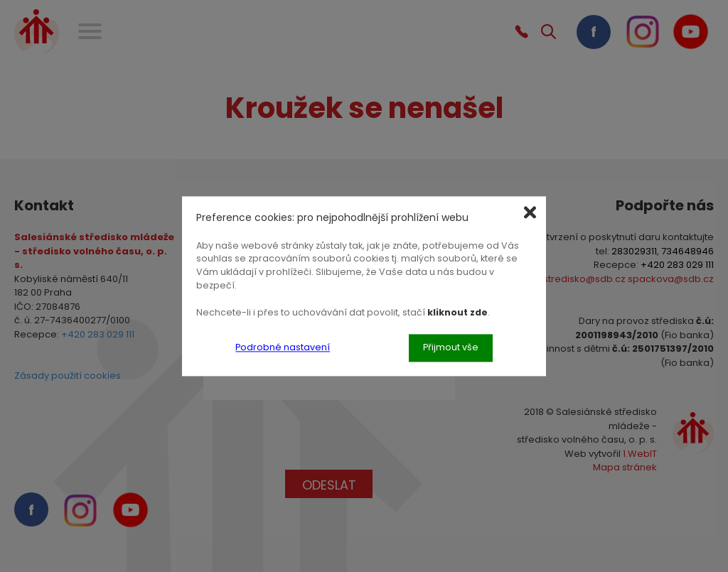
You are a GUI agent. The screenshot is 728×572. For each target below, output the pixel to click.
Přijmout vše (451, 347)
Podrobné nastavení (283, 347)
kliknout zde (457, 312)
